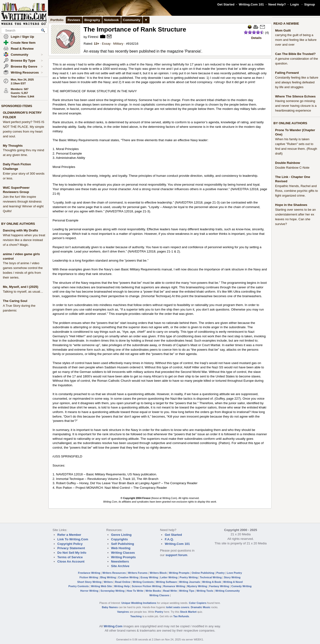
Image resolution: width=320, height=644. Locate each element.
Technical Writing (211, 577)
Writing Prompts (123, 557)
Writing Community (228, 591)
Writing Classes (123, 553)
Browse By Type (27, 61)
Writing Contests (143, 582)
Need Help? (277, 4)
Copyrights (119, 539)
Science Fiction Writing (147, 586)
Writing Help (122, 586)
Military (118, 44)
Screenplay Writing (112, 591)
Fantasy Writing (219, 586)
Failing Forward (287, 73)
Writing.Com (113, 626)
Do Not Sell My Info (72, 553)
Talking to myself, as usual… (23, 292)
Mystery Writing (197, 586)
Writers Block (158, 573)
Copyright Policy (70, 544)
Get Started (226, 4)
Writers (108, 582)
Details (256, 38)
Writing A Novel (233, 582)
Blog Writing (108, 577)
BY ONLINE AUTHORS (18, 224)
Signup (310, 4)
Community (27, 55)
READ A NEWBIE (286, 24)
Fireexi (93, 37)
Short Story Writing (89, 582)
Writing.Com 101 (251, 4)
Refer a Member (69, 535)
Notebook (111, 20)
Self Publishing (123, 544)
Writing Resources (27, 73)
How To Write (135, 591)
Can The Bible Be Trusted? (295, 54)
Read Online (123, 582)
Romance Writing (174, 586)
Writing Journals (189, 582)
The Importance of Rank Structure (135, 29)
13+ (97, 44)
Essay (106, 44)
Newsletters (120, 561)
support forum (176, 555)
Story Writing (232, 577)
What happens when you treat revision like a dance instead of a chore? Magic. (24, 240)
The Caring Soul (15, 301)
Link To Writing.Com (73, 539)
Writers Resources (114, 573)
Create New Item (23, 43)
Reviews (74, 20)
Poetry (221, 573)
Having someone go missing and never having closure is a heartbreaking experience (296, 106)
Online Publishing (203, 573)
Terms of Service (70, 557)
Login (294, 4)
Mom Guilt (283, 30)
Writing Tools (205, 591)
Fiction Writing (89, 577)
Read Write (170, 591)
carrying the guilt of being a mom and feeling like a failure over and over (296, 40)
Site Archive (120, 566)
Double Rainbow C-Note (292, 168)
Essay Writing (149, 577)
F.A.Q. (169, 539)
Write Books (153, 591)
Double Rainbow (288, 163)
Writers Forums (138, 573)
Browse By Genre (27, 67)
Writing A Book (212, 582)
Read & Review (22, 49)
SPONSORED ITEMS (17, 106)
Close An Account (71, 561)
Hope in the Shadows (291, 205)
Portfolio (57, 20)
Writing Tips (187, 591)
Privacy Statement (71, 548)
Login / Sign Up (22, 37)
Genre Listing (121, 535)
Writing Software (166, 582)
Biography (92, 20)
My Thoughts (13, 146)
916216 (133, 44)
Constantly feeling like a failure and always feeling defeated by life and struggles (297, 82)
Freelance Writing (89, 573)
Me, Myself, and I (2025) (21, 287)
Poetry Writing (189, 577)
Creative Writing (128, 577)
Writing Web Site (101, 586)
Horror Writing (89, 591)
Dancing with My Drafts (20, 230)
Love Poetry (235, 573)
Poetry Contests (79, 586)
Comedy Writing (241, 586)
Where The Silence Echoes (295, 96)
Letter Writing (169, 577)
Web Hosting (121, 548)
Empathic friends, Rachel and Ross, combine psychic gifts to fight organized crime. (296, 191)
